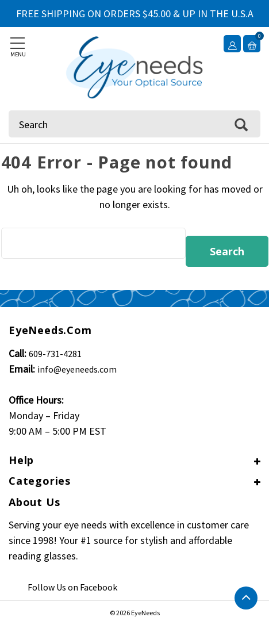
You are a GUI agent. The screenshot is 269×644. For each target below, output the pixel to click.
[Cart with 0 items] (252, 43)
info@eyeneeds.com (77, 369)
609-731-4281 (55, 354)
